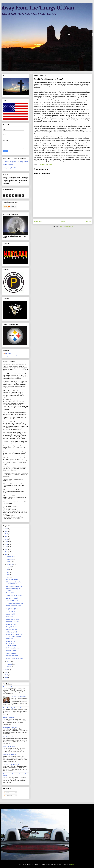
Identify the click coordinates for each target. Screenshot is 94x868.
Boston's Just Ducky (12, 656)
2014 (7, 552)
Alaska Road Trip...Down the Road (13, 708)
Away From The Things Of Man (38, 8)
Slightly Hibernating (9, 737)
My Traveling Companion (14, 648)
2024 (7, 529)
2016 (7, 547)
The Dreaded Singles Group (14, 603)
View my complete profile (10, 356)
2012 (7, 670)
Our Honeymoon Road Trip (14, 586)
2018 (7, 542)
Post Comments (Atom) (66, 226)
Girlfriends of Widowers (10, 687)
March (9, 661)
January (9, 667)
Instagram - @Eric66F (9, 168)
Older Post (88, 222)
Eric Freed (8, 353)
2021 (7, 534)
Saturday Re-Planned (9, 755)
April (8, 577)
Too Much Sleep (11, 593)
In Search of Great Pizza (10, 727)
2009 (7, 675)
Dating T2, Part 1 (11, 641)
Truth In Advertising (12, 601)
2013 (7, 554)
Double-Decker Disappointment (12, 645)
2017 (7, 544)
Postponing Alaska (8, 717)
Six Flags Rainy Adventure (19, 697)
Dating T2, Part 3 (11, 624)
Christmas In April (11, 632)
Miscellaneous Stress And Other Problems (14, 583)
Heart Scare (10, 639)
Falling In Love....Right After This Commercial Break (14, 635)
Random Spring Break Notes (15, 658)
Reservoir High (11, 614)
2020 (7, 536)
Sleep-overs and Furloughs (14, 595)
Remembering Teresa (13, 619)
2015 (7, 549)
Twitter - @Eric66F (8, 165)
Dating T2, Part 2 (11, 627)
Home (63, 222)
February (9, 664)
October (9, 562)
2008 (7, 678)
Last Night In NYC (12, 651)
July (8, 570)
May (8, 575)
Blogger (72, 864)
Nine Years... (10, 617)
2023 (7, 531)
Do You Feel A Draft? (12, 598)
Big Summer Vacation (13, 579)
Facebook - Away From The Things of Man (15, 162)
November (10, 559)
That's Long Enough (9, 747)
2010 (7, 672)
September (10, 564)
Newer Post (38, 222)
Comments (8, 796)
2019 (7, 539)
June (8, 572)
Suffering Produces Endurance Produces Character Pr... (13, 610)
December (10, 557)
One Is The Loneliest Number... (12, 764)
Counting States (11, 653)
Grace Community (12, 629)
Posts (7, 793)
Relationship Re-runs (12, 622)
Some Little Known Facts (14, 606)
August (9, 567)
